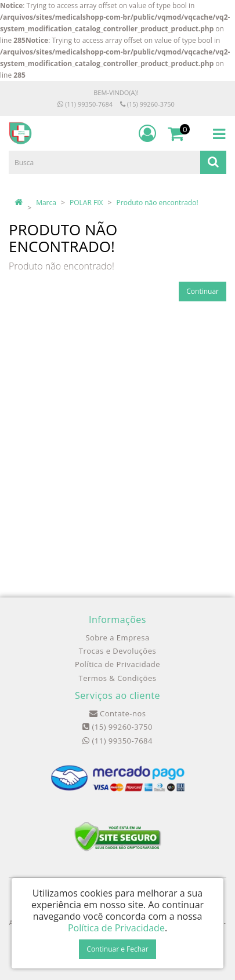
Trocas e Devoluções (117, 651)
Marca (46, 203)
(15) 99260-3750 (147, 104)
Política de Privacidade (117, 664)
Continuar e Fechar (117, 949)
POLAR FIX (86, 203)
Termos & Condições (118, 678)
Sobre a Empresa (117, 637)
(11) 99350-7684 (85, 104)
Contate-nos (118, 713)
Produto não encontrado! (158, 203)
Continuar (203, 291)
